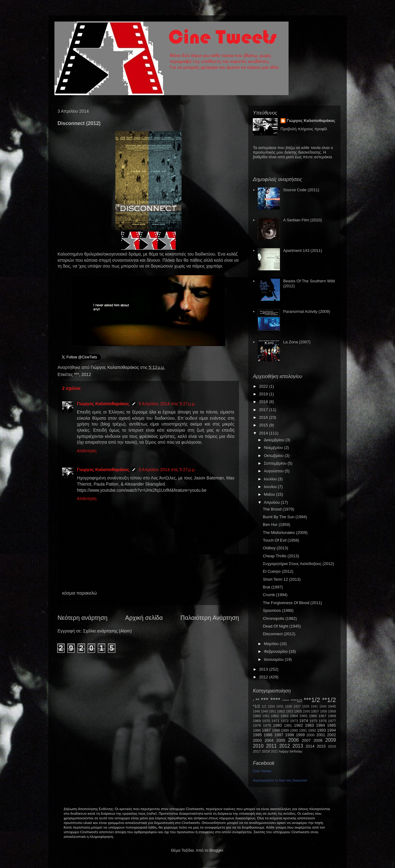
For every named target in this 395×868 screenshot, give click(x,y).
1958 (323, 711)
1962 (275, 716)
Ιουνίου (271, 487)
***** (286, 701)
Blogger (216, 850)
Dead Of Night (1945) (282, 626)
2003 (257, 740)
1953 (289, 711)
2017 (264, 410)
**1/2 (329, 700)
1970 (266, 721)
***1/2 (312, 700)
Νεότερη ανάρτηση (82, 618)
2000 (311, 735)
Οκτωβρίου (274, 456)
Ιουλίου (271, 479)
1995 (257, 735)
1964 (294, 716)
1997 (279, 735)
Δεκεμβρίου (275, 440)
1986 (257, 730)
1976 (323, 721)
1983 (309, 725)
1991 (303, 730)
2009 (331, 740)
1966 (313, 716)
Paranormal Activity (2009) (306, 311)
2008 (318, 740)
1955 (298, 711)
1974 (303, 721)
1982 (299, 725)
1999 (300, 735)
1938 (306, 707)
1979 (267, 725)
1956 (307, 711)
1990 (294, 730)
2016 (264, 417)
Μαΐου (270, 494)
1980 (277, 725)
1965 (303, 716)
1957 (315, 711)
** (257, 700)
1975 (313, 721)
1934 (271, 707)
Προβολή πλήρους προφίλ (304, 129)
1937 (297, 707)
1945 (332, 706)
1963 (284, 716)
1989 (285, 730)
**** (275, 700)
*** (77, 374)
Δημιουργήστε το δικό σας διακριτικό (280, 780)
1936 (288, 707)
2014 (264, 433)
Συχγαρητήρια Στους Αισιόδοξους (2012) (298, 564)
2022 (264, 386)
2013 (264, 669)
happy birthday (291, 751)
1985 (331, 725)
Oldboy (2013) (275, 548)
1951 (272, 711)
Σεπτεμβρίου (276, 463)
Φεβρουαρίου (276, 651)
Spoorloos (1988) (278, 610)
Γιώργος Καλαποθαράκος (115, 367)
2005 (281, 740)
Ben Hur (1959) (276, 525)
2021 (275, 751)
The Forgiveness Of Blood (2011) (292, 603)
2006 (293, 740)
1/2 (264, 707)
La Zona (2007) (297, 342)
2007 (306, 740)
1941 (314, 707)
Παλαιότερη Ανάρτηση (210, 618)
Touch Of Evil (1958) (281, 540)
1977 (332, 721)
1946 (256, 711)
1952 (281, 711)
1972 (285, 721)
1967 (322, 716)
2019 (264, 394)
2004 (269, 740)
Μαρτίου (272, 644)
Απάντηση (87, 451)
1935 (280, 707)
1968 (332, 716)
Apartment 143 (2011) (302, 250)
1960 (257, 716)
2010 (258, 746)
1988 (276, 730)
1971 (275, 721)
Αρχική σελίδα (144, 618)
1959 (332, 711)
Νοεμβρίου (274, 448)
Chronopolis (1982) (280, 618)
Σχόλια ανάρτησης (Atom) (108, 631)
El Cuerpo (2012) (278, 571)
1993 (321, 730)
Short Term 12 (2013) (282, 579)
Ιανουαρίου (274, 659)
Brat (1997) (273, 587)
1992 (312, 730)
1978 (257, 725)
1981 (288, 725)
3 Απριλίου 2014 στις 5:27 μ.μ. (167, 404)
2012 (86, 374)
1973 (294, 721)
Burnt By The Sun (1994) (285, 517)
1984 (320, 725)
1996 (268, 735)
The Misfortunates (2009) (285, 533)
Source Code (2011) (301, 190)
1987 (266, 730)
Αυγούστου (274, 471)
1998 (290, 735)
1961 (266, 716)
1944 (323, 707)
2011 (271, 746)
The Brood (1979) (278, 509)
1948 (264, 711)
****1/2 (296, 701)
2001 (321, 735)
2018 (264, 402)
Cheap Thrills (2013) (281, 556)
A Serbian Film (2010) (302, 220)
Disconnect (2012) (279, 634)
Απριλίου (272, 502)
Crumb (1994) (275, 595)
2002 (331, 735)
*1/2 (256, 706)
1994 (331, 730)
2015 (264, 425)
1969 (257, 721)
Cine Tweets (262, 771)
